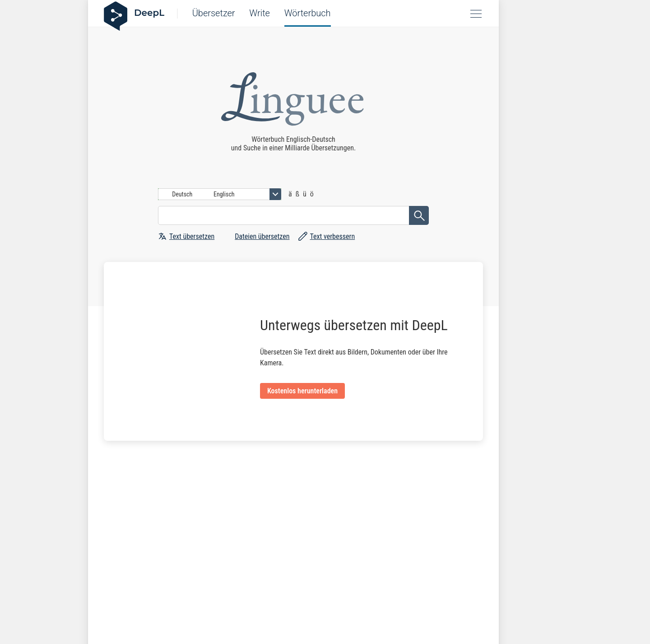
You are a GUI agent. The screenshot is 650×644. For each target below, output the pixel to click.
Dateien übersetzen (262, 236)
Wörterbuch (308, 13)
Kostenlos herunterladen (302, 391)
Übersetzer (214, 13)
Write (260, 13)
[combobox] (220, 194)
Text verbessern (332, 236)
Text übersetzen (192, 236)
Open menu (477, 14)
